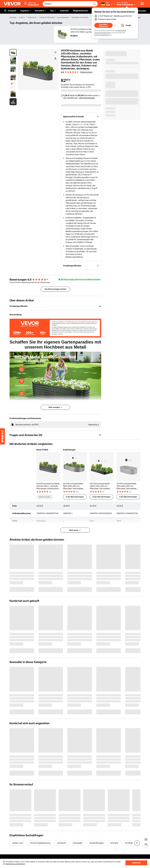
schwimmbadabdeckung (40, 843)
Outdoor (22, 17)
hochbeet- (129, 843)
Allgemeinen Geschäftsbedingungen (110, 32)
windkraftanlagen (96, 843)
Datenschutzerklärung (102, 35)
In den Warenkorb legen (75, 497)
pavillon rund (18, 843)
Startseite (13, 17)
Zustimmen (136, 863)
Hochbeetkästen (63, 17)
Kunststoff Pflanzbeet (47, 17)
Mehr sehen (75, 530)
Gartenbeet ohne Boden (80, 17)
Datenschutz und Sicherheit (15, 864)
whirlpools (61, 843)
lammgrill (114, 843)
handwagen (78, 843)
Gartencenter (32, 17)
